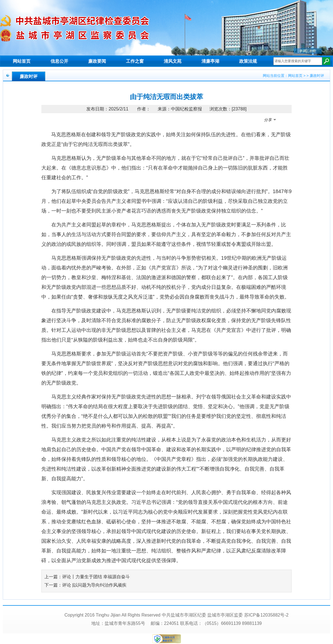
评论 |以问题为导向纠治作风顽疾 (94, 585)
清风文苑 (173, 61)
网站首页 (22, 61)
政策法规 (248, 61)
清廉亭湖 (210, 61)
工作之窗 (135, 61)
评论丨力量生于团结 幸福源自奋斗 (96, 577)
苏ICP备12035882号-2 (266, 615)
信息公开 (59, 61)
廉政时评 (29, 76)
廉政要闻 (97, 61)
